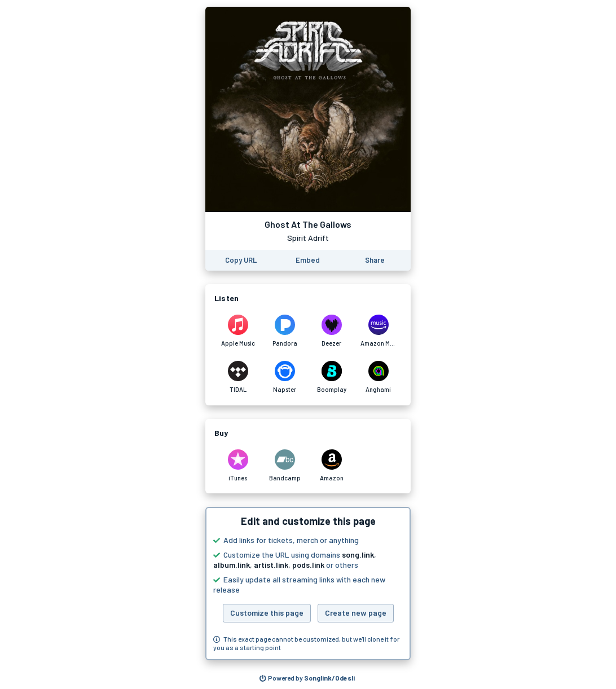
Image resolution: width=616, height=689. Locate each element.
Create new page (356, 613)
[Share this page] (375, 260)
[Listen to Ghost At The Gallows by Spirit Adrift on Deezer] (331, 331)
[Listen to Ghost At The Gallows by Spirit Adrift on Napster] (285, 377)
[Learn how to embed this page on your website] (308, 260)
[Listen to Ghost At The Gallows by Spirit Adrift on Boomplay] (331, 377)
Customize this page (267, 613)
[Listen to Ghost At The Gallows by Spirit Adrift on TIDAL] (238, 377)
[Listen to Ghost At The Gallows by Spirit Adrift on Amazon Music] (378, 331)
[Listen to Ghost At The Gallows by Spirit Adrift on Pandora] (285, 331)
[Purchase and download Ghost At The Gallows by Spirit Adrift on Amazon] (331, 466)
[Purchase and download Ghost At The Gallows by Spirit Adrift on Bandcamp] (285, 466)
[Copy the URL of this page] (241, 260)
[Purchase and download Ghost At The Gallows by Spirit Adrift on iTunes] (238, 466)
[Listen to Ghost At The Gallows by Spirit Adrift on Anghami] (378, 377)
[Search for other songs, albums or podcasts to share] (307, 678)
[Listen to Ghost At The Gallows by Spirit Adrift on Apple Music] (238, 331)
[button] (308, 584)
